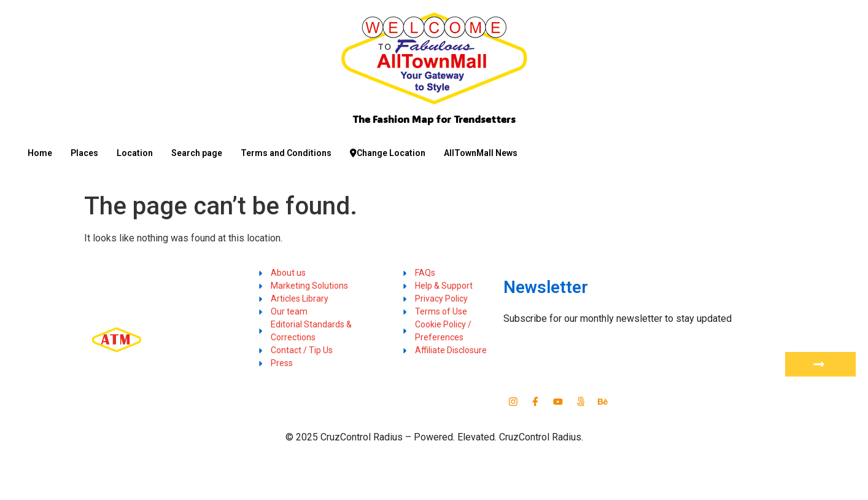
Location (135, 153)
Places (84, 153)
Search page (197, 153)
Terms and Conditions (286, 153)
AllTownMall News (481, 153)
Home (40, 153)
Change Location (388, 153)
